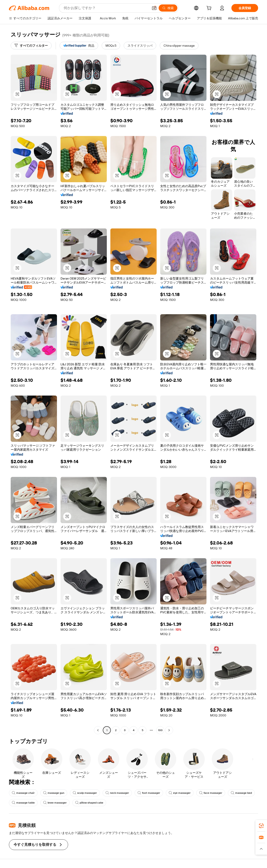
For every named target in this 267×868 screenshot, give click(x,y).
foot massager (149, 793)
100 (160, 730)
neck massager (117, 793)
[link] (261, 826)
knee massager (55, 803)
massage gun (54, 793)
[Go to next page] (169, 730)
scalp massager (85, 793)
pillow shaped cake (89, 803)
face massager (211, 793)
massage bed (241, 793)
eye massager (180, 793)
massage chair (23, 793)
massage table (23, 803)
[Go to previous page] (98, 730)
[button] (154, 8)
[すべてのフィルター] (31, 46)
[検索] (168, 8)
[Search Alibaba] (106, 8)
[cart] (210, 9)
